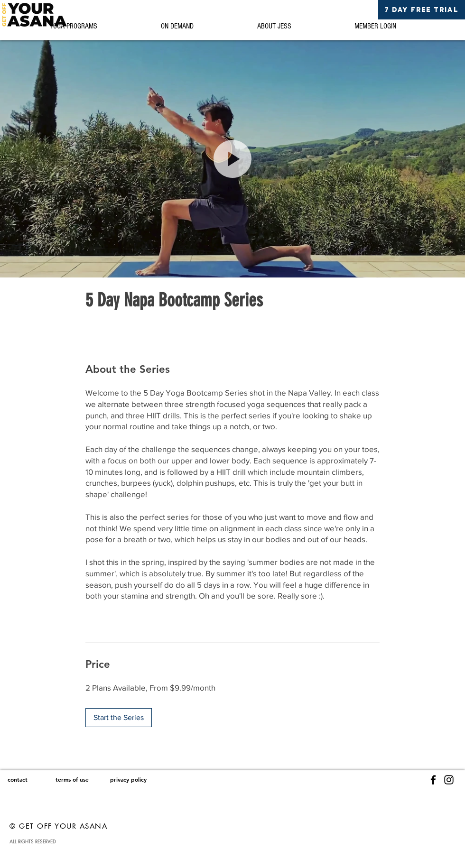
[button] (232, 159)
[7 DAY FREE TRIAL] (422, 10)
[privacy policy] (128, 780)
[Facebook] (433, 780)
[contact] (17, 780)
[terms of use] (72, 780)
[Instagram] (449, 780)
